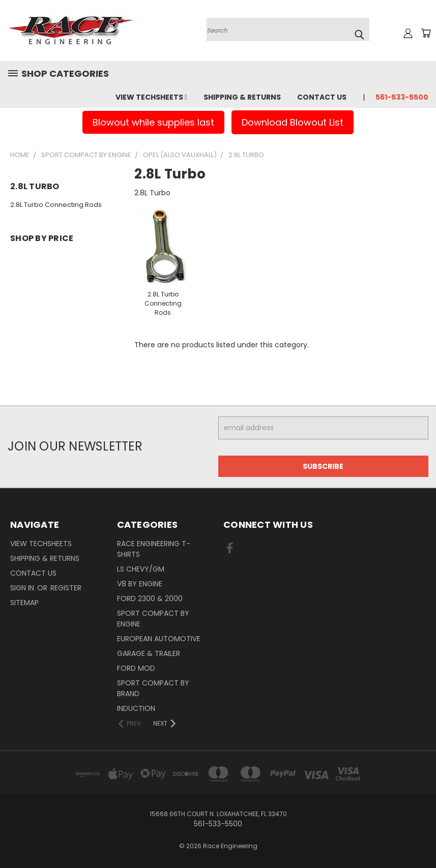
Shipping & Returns (242, 97)
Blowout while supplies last (153, 122)
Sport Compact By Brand (153, 688)
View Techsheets (151, 97)
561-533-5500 (402, 97)
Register (66, 588)
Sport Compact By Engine (153, 619)
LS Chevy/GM (141, 569)
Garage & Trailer (149, 653)
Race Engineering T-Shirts (154, 549)
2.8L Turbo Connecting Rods (56, 205)
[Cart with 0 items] (426, 33)
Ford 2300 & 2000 (150, 598)
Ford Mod (136, 668)
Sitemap (24, 603)
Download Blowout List (293, 122)
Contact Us (322, 97)
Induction (136, 708)
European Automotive (159, 639)
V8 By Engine (140, 584)
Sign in (23, 588)
